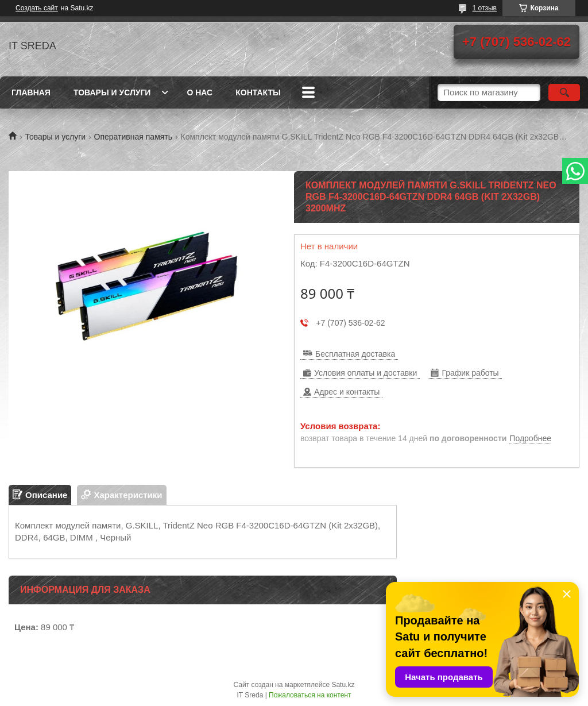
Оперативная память (133, 137)
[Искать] (564, 92)
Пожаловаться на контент (310, 695)
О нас (200, 92)
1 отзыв (485, 8)
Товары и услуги (112, 92)
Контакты (258, 92)
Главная (31, 92)
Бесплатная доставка (355, 354)
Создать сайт (37, 8)
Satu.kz (343, 685)
